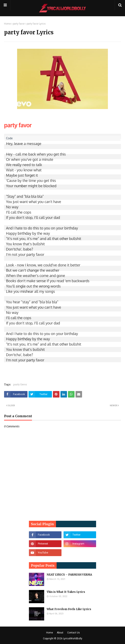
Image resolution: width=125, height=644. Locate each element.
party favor (19, 24)
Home (7, 24)
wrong (44, 286)
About (60, 633)
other (64, 239)
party (31, 254)
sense (41, 281)
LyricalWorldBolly (73, 639)
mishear (27, 291)
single (21, 286)
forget (30, 175)
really (17, 165)
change (33, 270)
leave (18, 144)
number (21, 186)
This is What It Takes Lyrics (66, 592)
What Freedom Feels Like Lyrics (69, 609)
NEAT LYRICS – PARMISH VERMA (69, 575)
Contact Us (73, 633)
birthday (25, 233)
